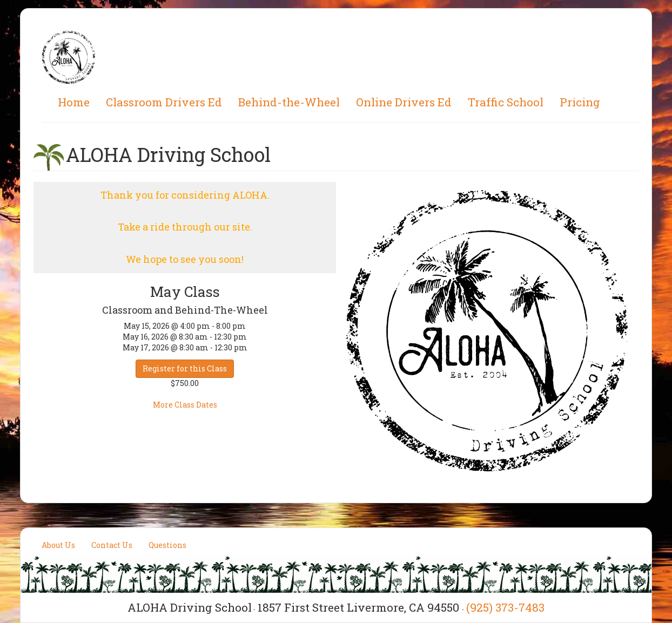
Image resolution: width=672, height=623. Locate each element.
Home (74, 102)
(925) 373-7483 (505, 607)
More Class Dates (185, 405)
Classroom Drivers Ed (164, 102)
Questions (167, 545)
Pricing (580, 102)
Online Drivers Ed (404, 102)
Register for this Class (185, 368)
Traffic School (506, 102)
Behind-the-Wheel (289, 102)
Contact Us (112, 545)
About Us (58, 545)
